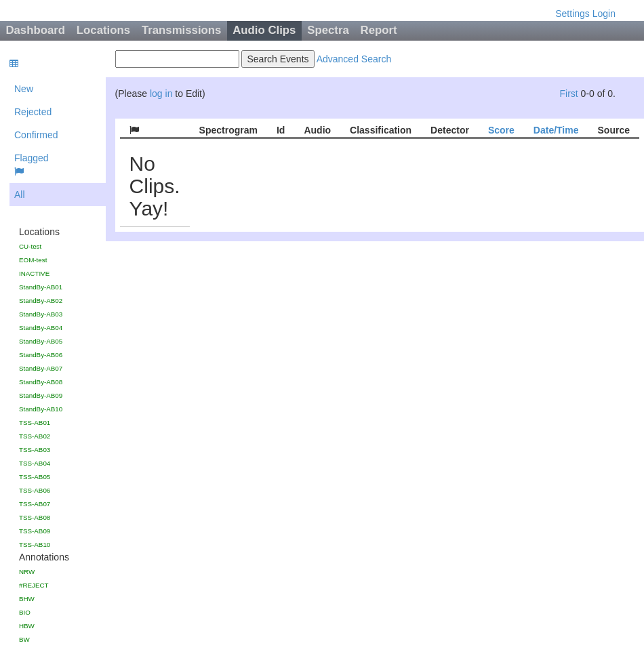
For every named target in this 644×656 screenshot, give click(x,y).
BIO (25, 612)
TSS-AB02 (35, 436)
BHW (27, 599)
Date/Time (556, 130)
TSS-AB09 (35, 531)
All (20, 194)
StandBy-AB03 (41, 314)
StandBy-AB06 (41, 355)
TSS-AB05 (35, 477)
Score (501, 130)
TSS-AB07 (35, 504)
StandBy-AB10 (41, 409)
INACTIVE (34, 273)
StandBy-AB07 (41, 368)
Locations (103, 30)
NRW (27, 572)
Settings (572, 14)
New (24, 89)
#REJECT (34, 585)
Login (604, 14)
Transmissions (182, 30)
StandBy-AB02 (41, 301)
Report (379, 30)
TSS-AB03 (35, 450)
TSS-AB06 (35, 490)
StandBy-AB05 (41, 341)
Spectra (328, 30)
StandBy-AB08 (41, 382)
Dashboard (35, 30)
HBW (27, 626)
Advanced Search (354, 59)
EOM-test (33, 260)
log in (161, 94)
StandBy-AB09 (41, 395)
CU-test (30, 246)
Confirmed (36, 135)
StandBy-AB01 (41, 287)
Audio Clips (264, 30)
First (568, 94)
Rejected (33, 112)
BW (24, 639)
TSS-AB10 (35, 545)
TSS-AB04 (35, 463)
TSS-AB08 (35, 517)
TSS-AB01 (35, 423)
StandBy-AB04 (41, 328)
